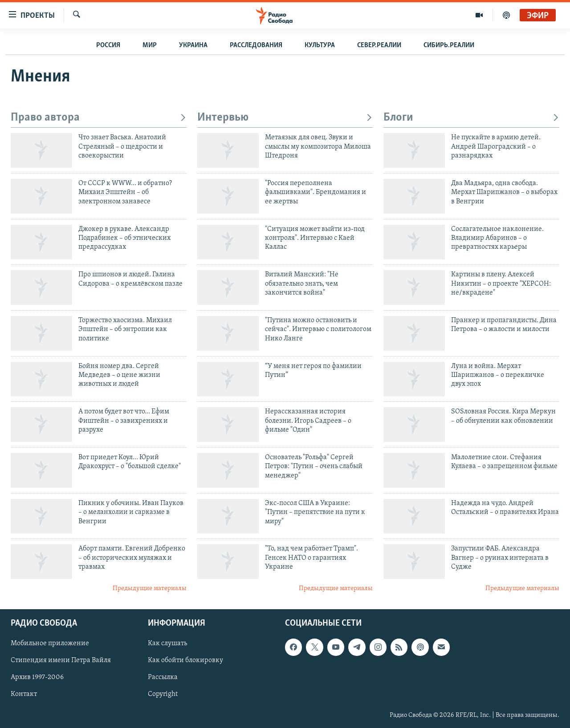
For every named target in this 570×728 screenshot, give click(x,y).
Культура (320, 45)
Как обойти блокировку (185, 660)
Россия (108, 45)
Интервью (285, 118)
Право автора (99, 118)
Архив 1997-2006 (37, 677)
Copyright (163, 694)
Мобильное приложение (50, 643)
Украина (193, 45)
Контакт (24, 694)
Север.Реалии (379, 45)
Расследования (256, 45)
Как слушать (167, 643)
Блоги (471, 118)
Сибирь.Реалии (449, 45)
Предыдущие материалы (150, 588)
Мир (150, 45)
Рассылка (163, 677)
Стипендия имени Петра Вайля (61, 660)
